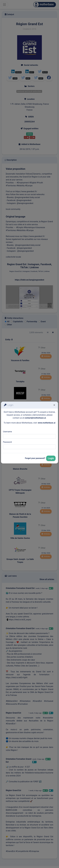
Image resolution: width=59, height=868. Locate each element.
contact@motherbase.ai (35, 418)
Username (7, 432)
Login (51, 458)
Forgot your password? (35, 458)
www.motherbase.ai (47, 423)
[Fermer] (54, 405)
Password (7, 442)
